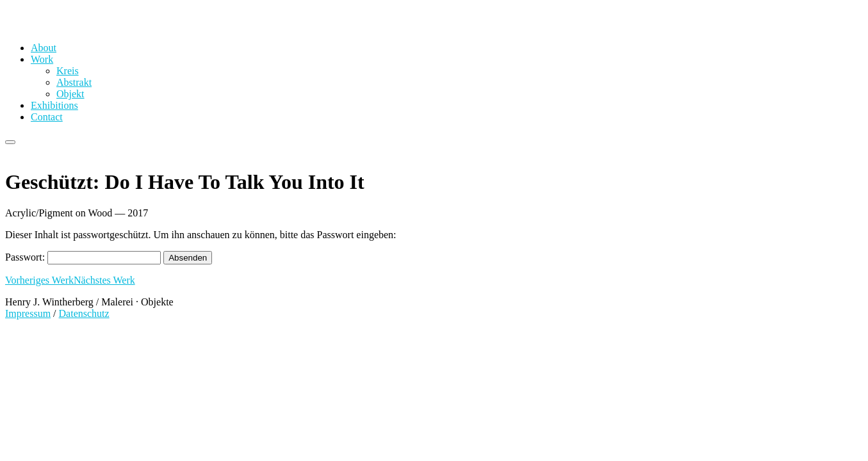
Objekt (70, 94)
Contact (47, 117)
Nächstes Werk (104, 280)
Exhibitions (54, 105)
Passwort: (83, 257)
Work (42, 59)
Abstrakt (74, 82)
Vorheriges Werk (39, 280)
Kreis (68, 71)
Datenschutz (84, 313)
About (44, 48)
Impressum (28, 313)
